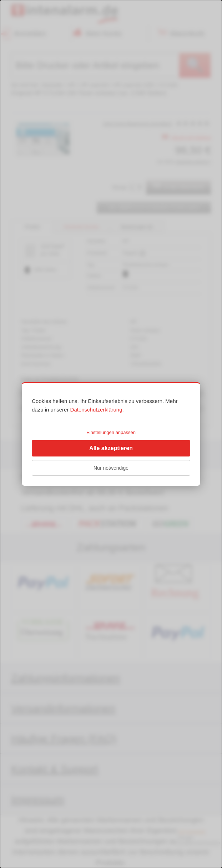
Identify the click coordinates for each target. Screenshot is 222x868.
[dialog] (111, 434)
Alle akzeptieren (111, 448)
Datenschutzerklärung (96, 410)
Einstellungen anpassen (111, 432)
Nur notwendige (111, 468)
